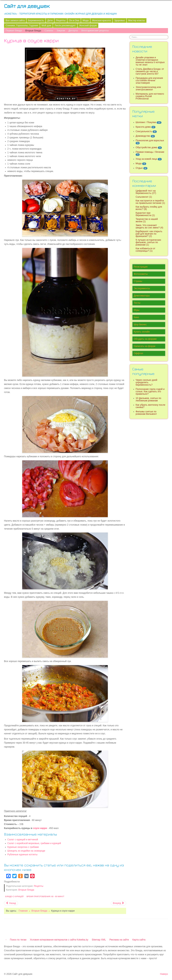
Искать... (130, 35)
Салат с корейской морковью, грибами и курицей (34, 843)
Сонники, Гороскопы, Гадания (22, 26)
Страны (138, 281)
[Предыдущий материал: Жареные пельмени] (11, 903)
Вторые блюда (33, 31)
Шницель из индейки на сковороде (26, 851)
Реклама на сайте (119, 940)
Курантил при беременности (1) (145, 214)
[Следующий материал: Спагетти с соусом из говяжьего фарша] (119, 903)
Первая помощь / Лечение (150, 152)
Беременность (36, 20)
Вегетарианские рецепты (95, 31)
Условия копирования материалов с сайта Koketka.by (59, 940)
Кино (136, 317)
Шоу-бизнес (140, 325)
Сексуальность (144, 131)
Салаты (49, 31)
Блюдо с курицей (14, 896)
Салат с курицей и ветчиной (23, 840)
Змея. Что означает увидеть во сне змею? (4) (149, 226)
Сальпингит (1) (144, 197)
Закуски (61, 31)
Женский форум (88, 26)
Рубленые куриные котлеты (22, 854)
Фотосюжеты (141, 274)
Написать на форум (145, 346)
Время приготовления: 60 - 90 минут (45, 896)
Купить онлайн (142, 332)
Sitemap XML (99, 940)
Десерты (73, 31)
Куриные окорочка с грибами (23, 847)
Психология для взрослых (150, 140)
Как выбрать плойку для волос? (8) (149, 208)
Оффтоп (138, 353)
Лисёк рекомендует (65, 26)
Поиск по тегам (18, 940)
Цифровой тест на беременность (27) (146, 192)
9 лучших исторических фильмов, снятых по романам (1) (148, 242)
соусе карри (40, 828)
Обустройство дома (146, 147)
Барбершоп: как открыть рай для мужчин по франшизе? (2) (149, 234)
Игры (137, 310)
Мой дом (46, 26)
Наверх (164, 974)
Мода (86, 20)
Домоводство (143, 136)
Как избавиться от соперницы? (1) (145, 250)
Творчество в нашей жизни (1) (147, 220)
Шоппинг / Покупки (146, 122)
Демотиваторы (142, 296)
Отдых (139, 168)
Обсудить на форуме (145, 339)
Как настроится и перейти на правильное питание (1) (150, 202)
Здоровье (120, 20)
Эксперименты (142, 288)
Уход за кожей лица (146, 159)
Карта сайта (139, 940)
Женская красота (101, 20)
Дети (50, 20)
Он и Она (74, 20)
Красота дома (143, 127)
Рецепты (61, 20)
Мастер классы (137, 20)
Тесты (137, 303)
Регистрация (141, 267)
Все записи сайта (15, 20)
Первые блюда (14, 31)
